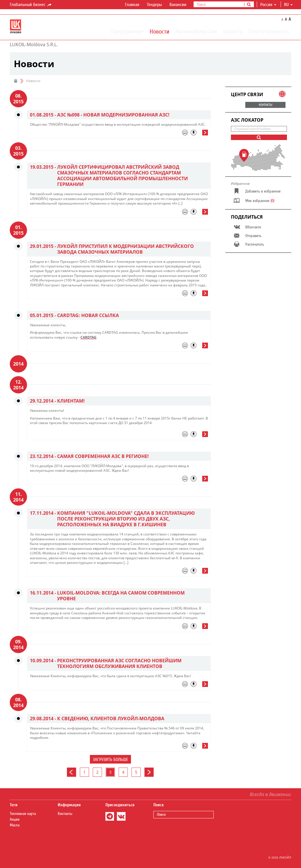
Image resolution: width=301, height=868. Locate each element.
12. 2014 (18, 385)
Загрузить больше (110, 760)
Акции (15, 820)
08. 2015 (18, 99)
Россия (268, 5)
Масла (15, 825)
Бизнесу (233, 31)
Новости (160, 31)
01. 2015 (18, 230)
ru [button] (288, 5)
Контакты (65, 814)
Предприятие (127, 31)
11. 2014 (18, 497)
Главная (132, 5)
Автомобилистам (196, 31)
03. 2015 (18, 151)
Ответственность (269, 31)
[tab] (119, 134)
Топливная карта (23, 814)
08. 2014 (18, 702)
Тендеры (154, 5)
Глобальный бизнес (31, 5)
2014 (18, 364)
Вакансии (178, 5)
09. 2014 (18, 644)
